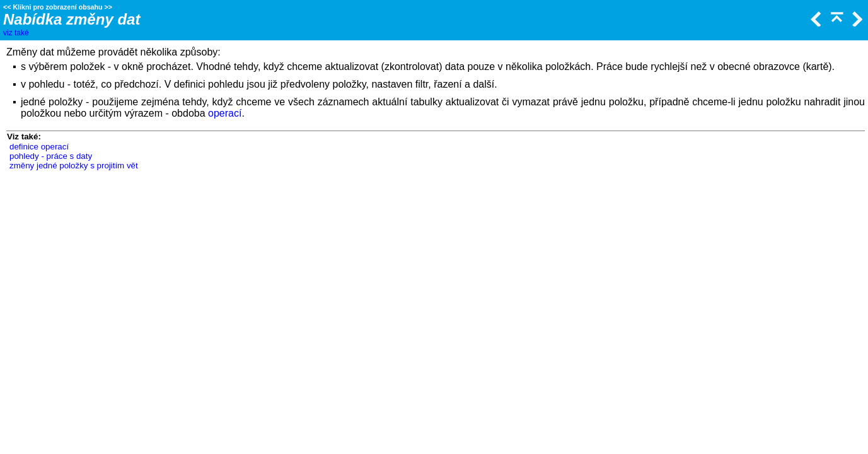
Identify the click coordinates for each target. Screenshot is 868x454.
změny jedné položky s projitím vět (74, 166)
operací (225, 113)
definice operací (39, 147)
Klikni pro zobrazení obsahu (57, 7)
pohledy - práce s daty (51, 156)
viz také (16, 33)
